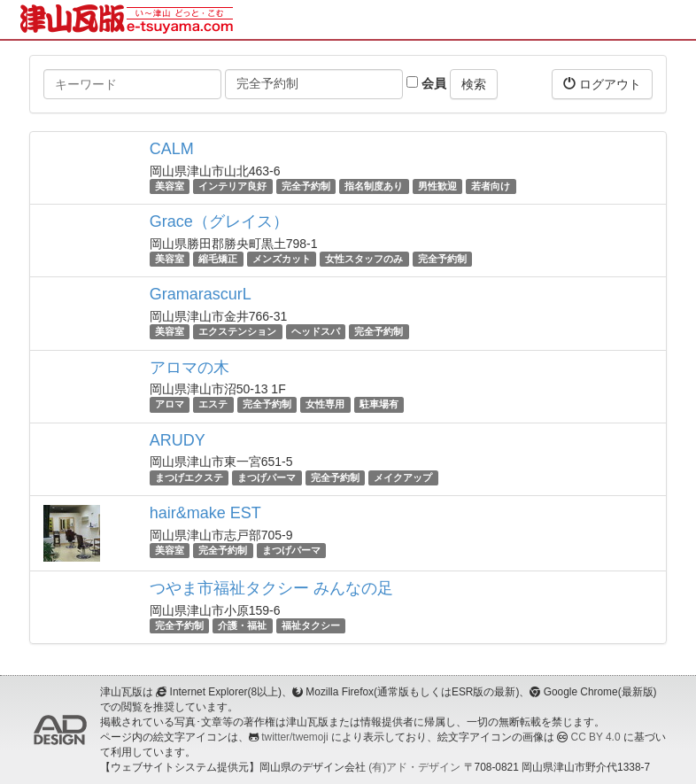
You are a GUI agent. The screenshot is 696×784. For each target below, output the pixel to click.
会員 (426, 83)
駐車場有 (379, 405)
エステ (213, 405)
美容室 (170, 186)
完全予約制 (306, 186)
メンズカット (282, 259)
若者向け (491, 186)
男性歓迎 (437, 186)
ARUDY (178, 440)
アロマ (170, 405)
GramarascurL (201, 294)
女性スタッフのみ (364, 259)
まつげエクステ (189, 477)
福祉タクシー (311, 625)
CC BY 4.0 (596, 737)
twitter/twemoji (294, 737)
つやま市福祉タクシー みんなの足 (271, 588)
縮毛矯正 (218, 259)
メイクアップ (403, 477)
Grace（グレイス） (219, 221)
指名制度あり (374, 186)
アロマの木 (189, 368)
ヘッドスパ (316, 331)
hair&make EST (205, 513)
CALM (172, 149)
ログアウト (602, 84)
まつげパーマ (267, 477)
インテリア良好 (232, 186)
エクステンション (237, 331)
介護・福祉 (242, 625)
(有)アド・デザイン (414, 767)
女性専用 (325, 405)
